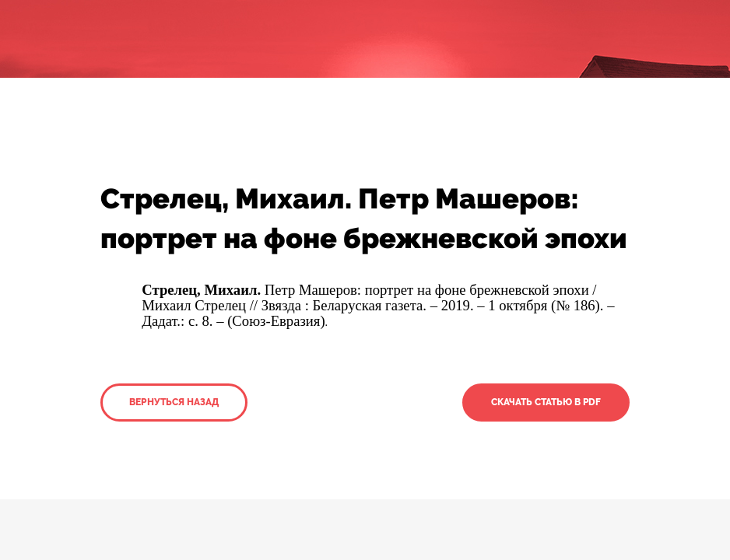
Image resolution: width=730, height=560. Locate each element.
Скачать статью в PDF (546, 402)
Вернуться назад (174, 402)
